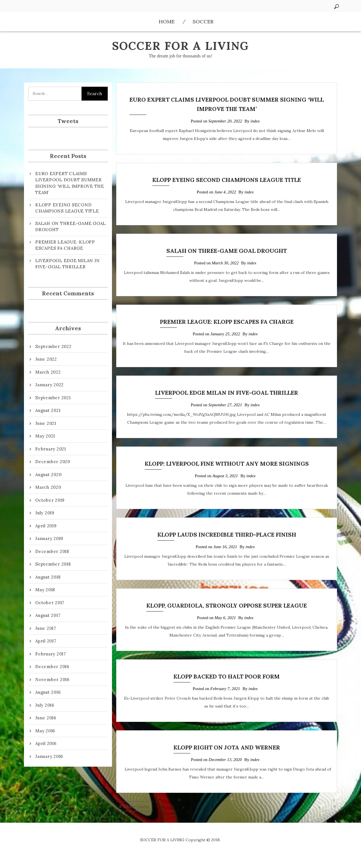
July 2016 (45, 705)
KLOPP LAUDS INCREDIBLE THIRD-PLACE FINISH (227, 535)
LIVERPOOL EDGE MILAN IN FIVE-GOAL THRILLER (227, 393)
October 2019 (50, 500)
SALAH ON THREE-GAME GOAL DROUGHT (227, 251)
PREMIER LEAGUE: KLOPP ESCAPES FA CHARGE (227, 322)
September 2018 (53, 564)
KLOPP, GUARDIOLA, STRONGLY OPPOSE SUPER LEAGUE (227, 605)
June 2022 (46, 359)
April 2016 (46, 743)
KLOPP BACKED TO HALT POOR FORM (227, 676)
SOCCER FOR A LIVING (180, 46)
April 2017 (46, 641)
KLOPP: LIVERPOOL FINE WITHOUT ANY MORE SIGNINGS (227, 464)
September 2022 (53, 346)
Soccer (203, 22)
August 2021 (48, 410)
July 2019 (45, 513)
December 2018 (52, 551)
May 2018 (45, 590)
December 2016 (52, 667)
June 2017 (46, 628)
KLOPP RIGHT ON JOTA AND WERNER (227, 747)
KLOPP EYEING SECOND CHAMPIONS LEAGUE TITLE (227, 180)
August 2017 (48, 615)
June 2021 (46, 423)
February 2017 (51, 654)
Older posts (136, 806)
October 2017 (50, 603)
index (255, 121)
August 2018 (48, 577)
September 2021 (53, 398)
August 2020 (48, 475)
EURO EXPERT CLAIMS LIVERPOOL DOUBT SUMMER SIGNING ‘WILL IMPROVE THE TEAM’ (70, 183)
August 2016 (48, 692)
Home (167, 22)
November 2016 (52, 680)
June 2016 (46, 718)
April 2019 (46, 526)
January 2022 (49, 385)
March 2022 (48, 372)
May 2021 (45, 436)
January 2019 (49, 538)
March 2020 (48, 487)
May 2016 (45, 731)
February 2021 (51, 449)
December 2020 (53, 462)
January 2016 (49, 756)
